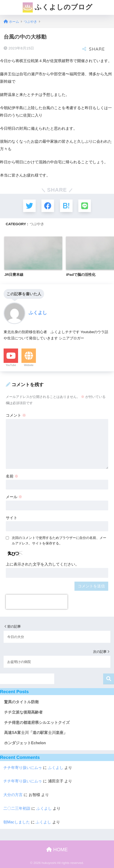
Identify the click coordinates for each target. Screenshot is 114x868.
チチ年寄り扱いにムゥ (23, 768)
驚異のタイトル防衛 (21, 702)
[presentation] (37, 602)
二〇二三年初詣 (17, 808)
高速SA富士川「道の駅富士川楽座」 (36, 733)
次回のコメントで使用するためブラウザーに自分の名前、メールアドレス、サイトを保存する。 (59, 540)
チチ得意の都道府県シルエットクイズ (37, 723)
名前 (12, 476)
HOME (57, 850)
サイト (12, 518)
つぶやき (37, 224)
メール (14, 497)
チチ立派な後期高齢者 (23, 712)
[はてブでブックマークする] (66, 206)
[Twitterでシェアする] (29, 206)
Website (29, 365)
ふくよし (56, 768)
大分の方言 (13, 795)
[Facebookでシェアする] (48, 206)
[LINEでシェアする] (85, 206)
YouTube (11, 365)
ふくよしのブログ (58, 7)
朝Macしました (17, 822)
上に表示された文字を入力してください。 (42, 564)
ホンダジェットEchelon (25, 743)
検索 (109, 679)
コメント (16, 415)
